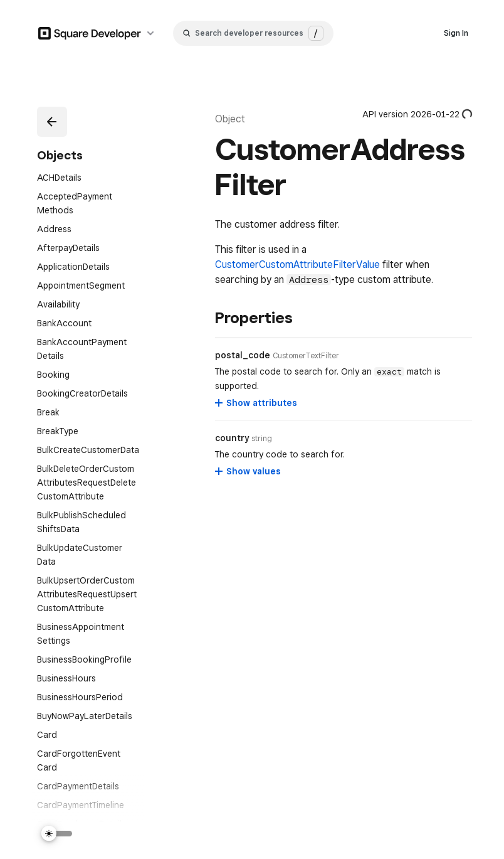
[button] (50, 119)
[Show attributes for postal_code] (257, 403)
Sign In (456, 33)
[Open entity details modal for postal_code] (306, 356)
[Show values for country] (249, 471)
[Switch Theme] (57, 834)
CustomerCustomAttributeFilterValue (297, 264)
